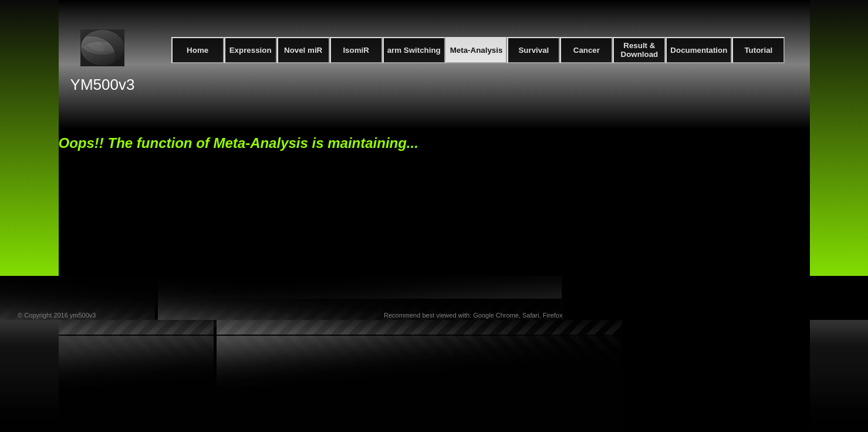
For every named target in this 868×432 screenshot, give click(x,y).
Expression (251, 50)
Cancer (587, 50)
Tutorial (758, 50)
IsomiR (356, 50)
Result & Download (640, 50)
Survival (533, 50)
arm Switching (414, 50)
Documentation (699, 50)
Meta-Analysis (477, 50)
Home (197, 50)
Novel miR (303, 50)
